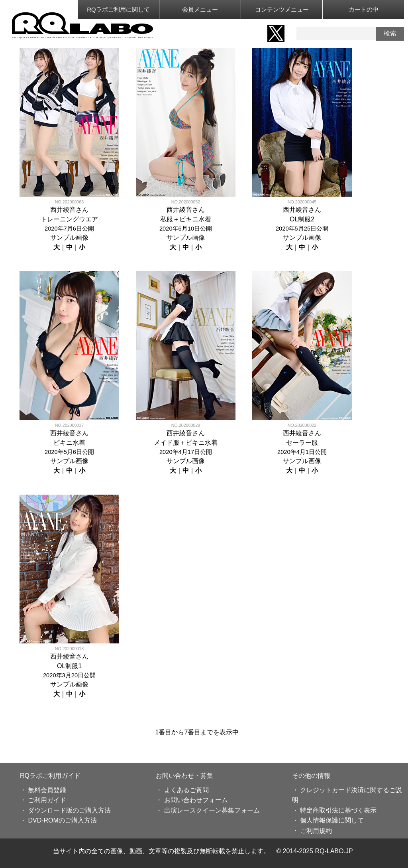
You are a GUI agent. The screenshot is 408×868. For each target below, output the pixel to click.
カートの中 (364, 9)
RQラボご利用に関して (118, 9)
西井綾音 (63, 210)
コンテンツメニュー (282, 9)
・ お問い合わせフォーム (192, 800)
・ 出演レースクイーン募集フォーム (208, 810)
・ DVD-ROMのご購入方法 (58, 820)
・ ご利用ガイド (43, 800)
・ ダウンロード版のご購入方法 (65, 810)
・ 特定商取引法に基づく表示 (334, 810)
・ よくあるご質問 (182, 790)
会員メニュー (200, 9)
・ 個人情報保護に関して (328, 820)
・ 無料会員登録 (43, 790)
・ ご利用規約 (312, 831)
